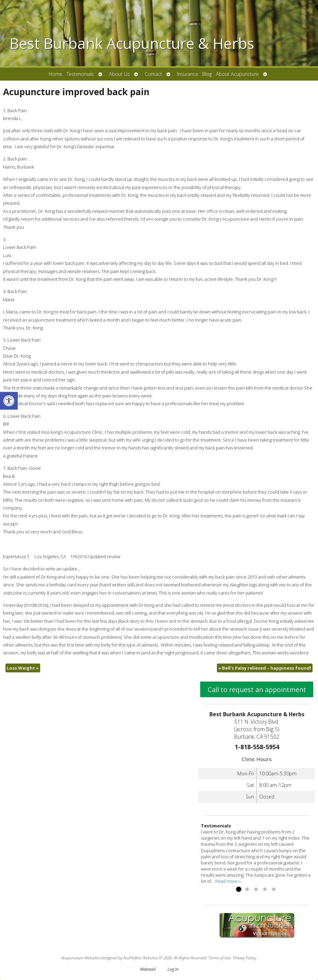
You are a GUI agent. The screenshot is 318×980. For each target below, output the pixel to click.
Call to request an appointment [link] (257, 690)
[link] (9, 401)
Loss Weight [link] (23, 668)
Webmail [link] (148, 969)
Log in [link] (173, 969)
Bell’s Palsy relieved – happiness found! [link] (265, 668)
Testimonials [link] (80, 74)
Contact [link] (153, 74)
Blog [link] (207, 74)
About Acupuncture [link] (237, 74)
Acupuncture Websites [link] (81, 958)
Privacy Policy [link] (244, 958)
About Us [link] (119, 74)
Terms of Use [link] (220, 958)
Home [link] (55, 74)
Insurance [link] (188, 74)
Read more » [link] (228, 881)
